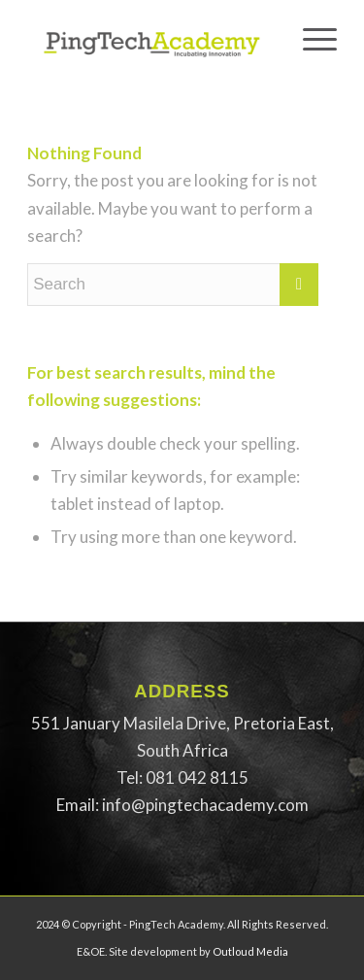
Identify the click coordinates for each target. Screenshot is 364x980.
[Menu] (310, 39)
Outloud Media (250, 951)
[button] (182, 737)
